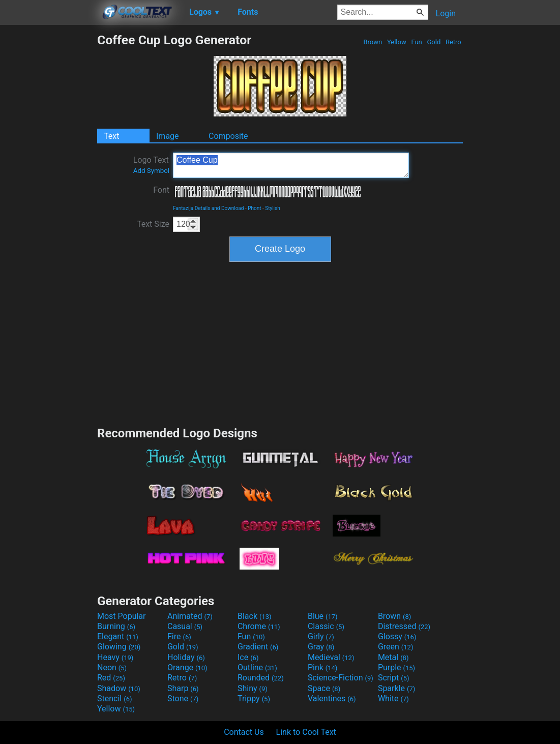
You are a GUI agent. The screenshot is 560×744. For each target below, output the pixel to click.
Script (394, 678)
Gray (321, 647)
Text (111, 136)
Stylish (272, 208)
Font (161, 190)
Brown (373, 42)
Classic (326, 626)
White (393, 698)
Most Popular (122, 616)
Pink (323, 667)
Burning (116, 626)
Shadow (119, 688)
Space (324, 688)
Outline (257, 667)
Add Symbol (151, 171)
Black (255, 616)
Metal (393, 657)
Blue (323, 616)
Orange (187, 667)
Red (111, 678)
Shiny (253, 688)
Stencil (114, 698)
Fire (179, 636)
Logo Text (151, 165)
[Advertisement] (48, 185)
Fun (417, 42)
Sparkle (396, 688)
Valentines (332, 698)
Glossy (397, 636)
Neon (112, 667)
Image (168, 136)
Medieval (331, 657)
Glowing (119, 647)
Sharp (183, 688)
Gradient (258, 647)
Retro (453, 42)
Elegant (118, 636)
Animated (190, 616)
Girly (321, 636)
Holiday (186, 657)
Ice (248, 657)
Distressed (404, 626)
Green (396, 647)
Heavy (115, 657)
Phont (254, 208)
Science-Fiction (341, 678)
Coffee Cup (291, 165)
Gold (434, 42)
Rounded (261, 678)
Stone (183, 698)
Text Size (153, 224)
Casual (185, 626)
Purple (396, 667)
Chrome (259, 626)
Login (446, 13)
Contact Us (244, 732)
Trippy (254, 698)
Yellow (397, 42)
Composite (228, 136)
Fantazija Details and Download (208, 208)
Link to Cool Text (306, 732)
